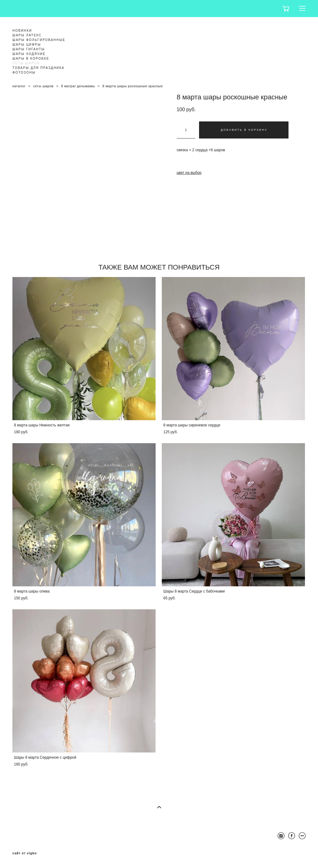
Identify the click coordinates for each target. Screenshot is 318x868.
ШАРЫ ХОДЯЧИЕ (29, 54)
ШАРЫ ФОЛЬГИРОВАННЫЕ (39, 40)
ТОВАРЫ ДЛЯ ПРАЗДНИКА (39, 68)
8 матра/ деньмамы (78, 86)
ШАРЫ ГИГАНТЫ (29, 49)
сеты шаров (43, 86)
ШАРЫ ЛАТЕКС (27, 35)
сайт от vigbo (25, 853)
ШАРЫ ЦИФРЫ (27, 45)
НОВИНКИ (22, 31)
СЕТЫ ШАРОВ (26, 63)
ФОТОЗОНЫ (24, 73)
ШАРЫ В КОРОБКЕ (31, 59)
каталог (19, 86)
